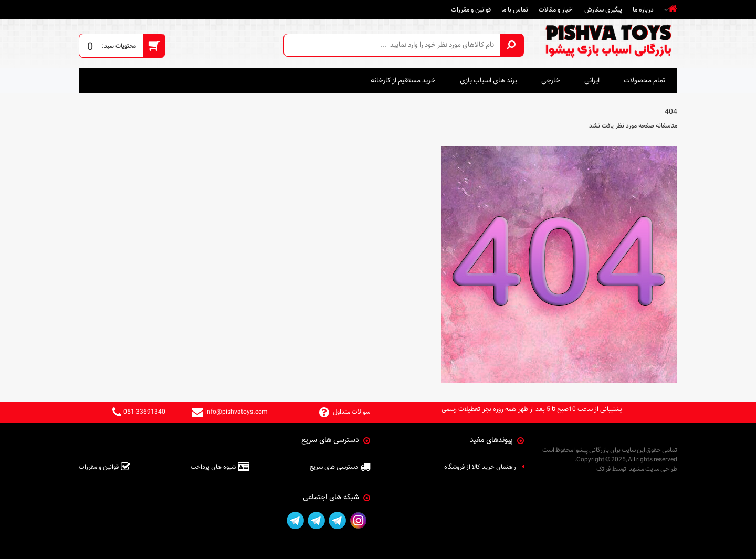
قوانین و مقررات (471, 9)
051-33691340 (144, 412)
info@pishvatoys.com (237, 412)
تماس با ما (515, 9)
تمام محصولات (644, 80)
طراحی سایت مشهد (653, 469)
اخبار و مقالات (556, 9)
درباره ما (643, 9)
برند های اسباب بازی (489, 80)
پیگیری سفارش (603, 9)
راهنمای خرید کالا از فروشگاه (480, 467)
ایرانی (592, 80)
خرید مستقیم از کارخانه (403, 80)
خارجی (551, 80)
